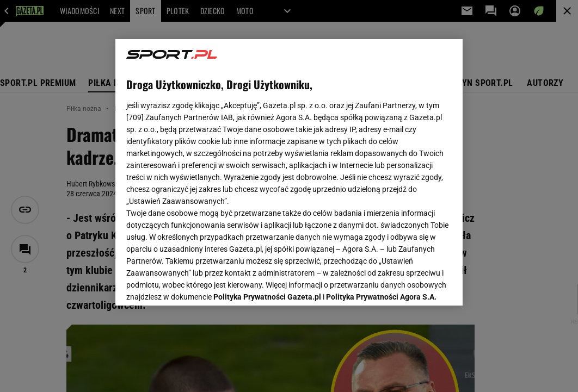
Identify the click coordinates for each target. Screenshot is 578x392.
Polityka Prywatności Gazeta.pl (267, 167)
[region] (289, 172)
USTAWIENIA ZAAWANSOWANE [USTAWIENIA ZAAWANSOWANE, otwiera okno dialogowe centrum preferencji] (198, 284)
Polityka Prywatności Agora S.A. (381, 167)
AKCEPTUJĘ (414, 284)
